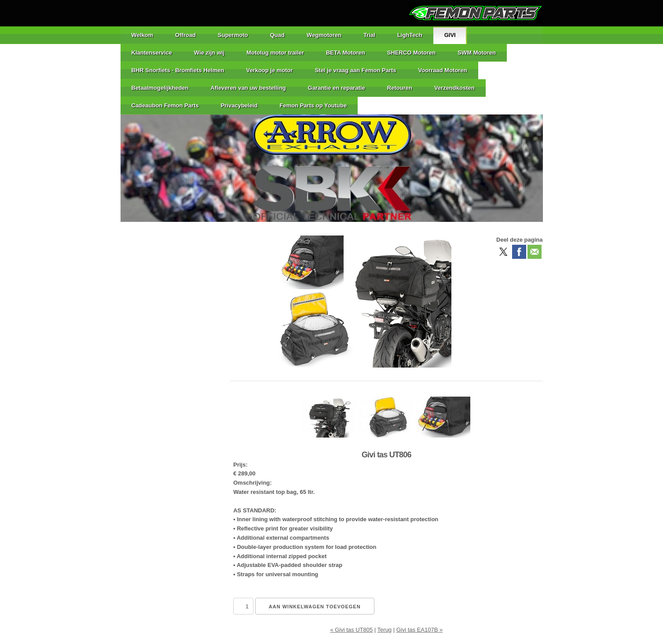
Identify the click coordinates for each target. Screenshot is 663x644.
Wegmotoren (324, 35)
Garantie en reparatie (337, 88)
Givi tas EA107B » (420, 630)
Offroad (185, 35)
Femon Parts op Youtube (313, 105)
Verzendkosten (454, 88)
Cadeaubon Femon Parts (165, 105)
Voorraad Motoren (443, 70)
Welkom (143, 35)
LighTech (410, 35)
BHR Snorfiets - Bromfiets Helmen (178, 70)
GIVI (450, 35)
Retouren (400, 88)
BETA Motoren (346, 53)
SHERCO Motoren (412, 53)
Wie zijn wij (209, 53)
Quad (277, 35)
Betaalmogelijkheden (160, 88)
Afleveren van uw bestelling (248, 88)
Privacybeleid (239, 105)
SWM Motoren (477, 53)
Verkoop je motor (269, 70)
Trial (369, 35)
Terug (385, 630)
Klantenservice (152, 53)
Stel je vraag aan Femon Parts (356, 70)
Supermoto (233, 35)
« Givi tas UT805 (351, 630)
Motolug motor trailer (275, 53)
